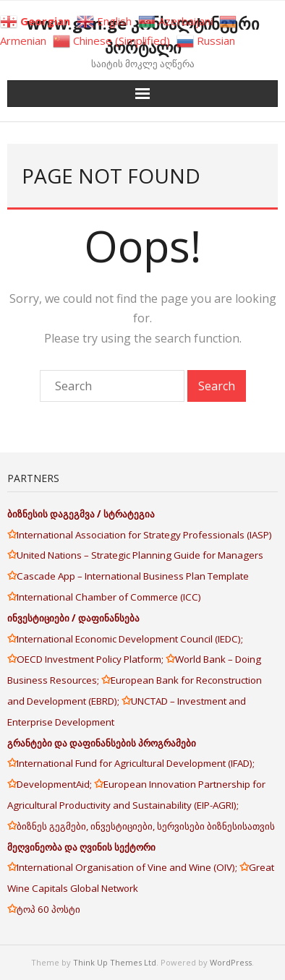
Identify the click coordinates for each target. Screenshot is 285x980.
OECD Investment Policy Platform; (91, 659)
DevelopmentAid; (55, 784)
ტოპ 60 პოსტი (48, 909)
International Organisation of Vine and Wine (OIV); (128, 867)
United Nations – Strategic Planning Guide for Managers (141, 555)
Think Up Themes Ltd (115, 962)
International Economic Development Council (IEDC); (130, 639)
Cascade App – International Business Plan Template (134, 576)
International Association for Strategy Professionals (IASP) (145, 535)
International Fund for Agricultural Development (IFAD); (136, 763)
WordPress (231, 962)
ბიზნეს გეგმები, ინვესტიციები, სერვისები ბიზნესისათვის (146, 826)
